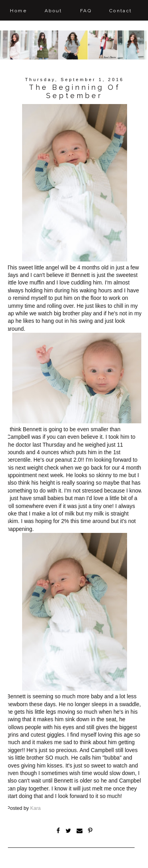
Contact (121, 11)
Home (18, 11)
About (53, 11)
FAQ (86, 11)
